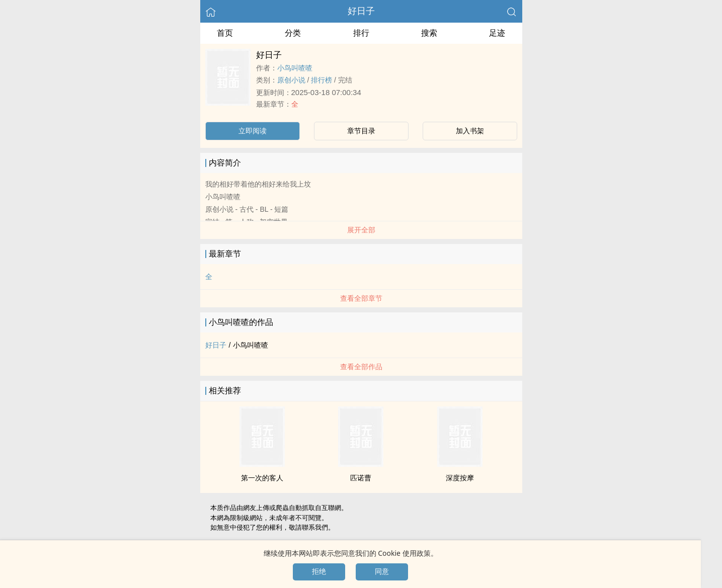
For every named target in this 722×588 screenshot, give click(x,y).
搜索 (429, 33)
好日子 (361, 11)
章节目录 (361, 131)
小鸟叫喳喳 (295, 68)
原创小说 (291, 80)
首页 (225, 33)
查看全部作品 (361, 367)
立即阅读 (253, 131)
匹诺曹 (361, 478)
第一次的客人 (262, 478)
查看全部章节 (361, 298)
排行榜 (322, 80)
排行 (361, 33)
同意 (382, 571)
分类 (293, 33)
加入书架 (470, 131)
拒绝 (319, 571)
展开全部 (361, 230)
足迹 (497, 33)
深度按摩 (460, 478)
